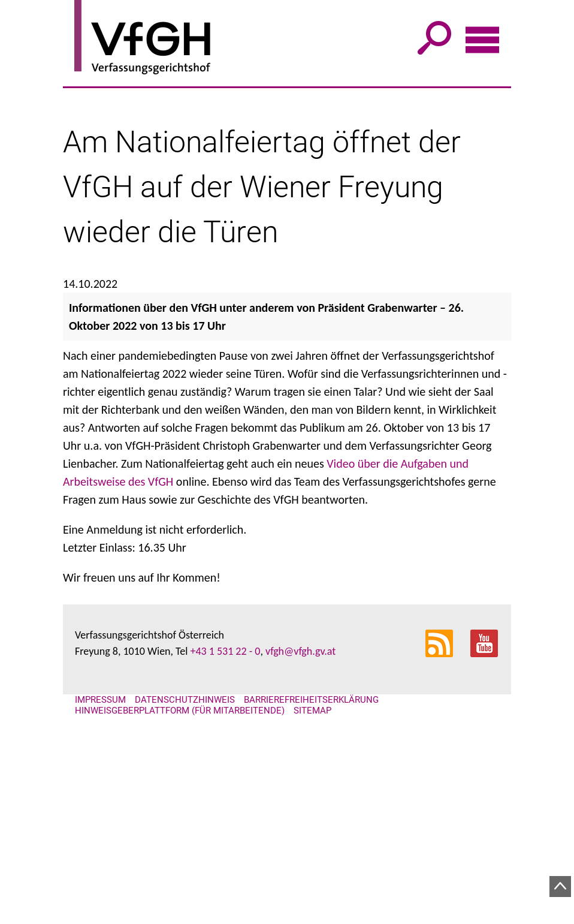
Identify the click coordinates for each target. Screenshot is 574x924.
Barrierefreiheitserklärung (311, 908)
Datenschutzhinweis (185, 908)
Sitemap (312, 919)
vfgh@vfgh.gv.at (300, 859)
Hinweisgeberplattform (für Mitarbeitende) (180, 919)
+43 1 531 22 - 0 (225, 859)
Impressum (100, 908)
